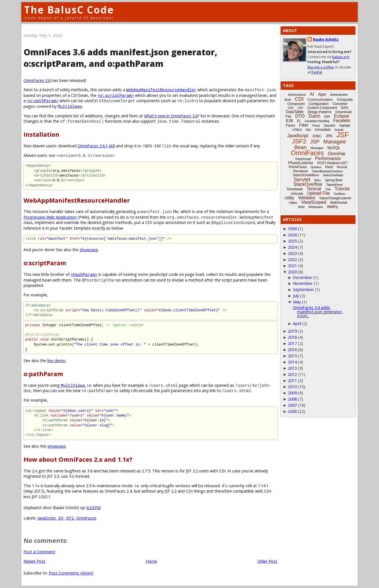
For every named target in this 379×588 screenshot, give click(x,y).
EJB (290, 121)
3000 (292, 229)
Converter (340, 104)
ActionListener (297, 95)
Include (339, 130)
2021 (292, 266)
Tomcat (314, 189)
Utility (289, 198)
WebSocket (339, 203)
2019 (292, 331)
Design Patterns (319, 112)
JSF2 (70, 518)
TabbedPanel (334, 185)
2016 (292, 350)
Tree (328, 189)
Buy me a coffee (321, 67)
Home (152, 561)
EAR (327, 117)
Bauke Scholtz (326, 39)
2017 (292, 343)
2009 (292, 393)
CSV (300, 108)
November (303, 283)
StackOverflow (308, 184)
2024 (292, 247)
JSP (315, 142)
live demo (56, 361)
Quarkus (316, 167)
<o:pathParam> (43, 101)
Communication (320, 99)
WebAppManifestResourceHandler (161, 90)
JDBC (317, 136)
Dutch (315, 116)
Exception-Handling (317, 121)
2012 (292, 374)
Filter (304, 125)
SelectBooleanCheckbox (328, 171)
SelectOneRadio (333, 175)
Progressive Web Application (50, 217)
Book (288, 100)
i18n (308, 130)
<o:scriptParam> (116, 95)
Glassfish (330, 126)
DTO (300, 116)
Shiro (317, 180)
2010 (292, 387)
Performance (328, 158)
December (303, 277)
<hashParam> (84, 274)
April (297, 323)
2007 (292, 405)
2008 (292, 399)
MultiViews (70, 106)
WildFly (332, 207)
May (297, 302)
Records (342, 167)
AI (312, 94)
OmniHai (336, 154)
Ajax (322, 94)
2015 (292, 356)
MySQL (334, 148)
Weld (301, 207)
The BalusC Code (69, 10)
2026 (292, 235)
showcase (89, 250)
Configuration (319, 104)
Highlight (345, 126)
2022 (292, 259)
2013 (292, 368)
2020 (292, 272)
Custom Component (322, 108)
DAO (345, 108)
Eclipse (342, 116)
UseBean (339, 194)
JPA (329, 136)
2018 (292, 337)
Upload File (318, 193)
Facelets (342, 121)
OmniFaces (86, 518)
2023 (292, 253)
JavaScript (47, 518)
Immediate (323, 130)
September (303, 290)
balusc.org (341, 57)
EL (299, 121)
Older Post (267, 561)
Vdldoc (293, 203)
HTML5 (297, 130)
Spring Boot (333, 180)
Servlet (302, 179)
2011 (292, 380)
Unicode (297, 194)
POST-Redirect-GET (333, 163)
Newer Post (34, 561)
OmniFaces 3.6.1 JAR (96, 146)
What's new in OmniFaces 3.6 (171, 116)
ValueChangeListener (335, 198)
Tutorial (342, 189)
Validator (307, 198)
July (296, 296)
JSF (61, 518)
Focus (316, 126)
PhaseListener (301, 163)
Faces (291, 125)
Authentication (339, 95)
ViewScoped (314, 202)
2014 (292, 362)
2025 (292, 241)
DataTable (295, 112)
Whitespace (316, 207)
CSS (291, 108)
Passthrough (303, 159)
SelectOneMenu (306, 175)
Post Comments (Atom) (71, 573)
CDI (299, 99)
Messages (317, 148)
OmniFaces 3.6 (37, 80)
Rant (329, 167)
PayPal (317, 72)
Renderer (301, 171)
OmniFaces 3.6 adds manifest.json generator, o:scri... (318, 312)
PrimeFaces (298, 167)
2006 (292, 411)
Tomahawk (295, 189)
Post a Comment (39, 552)
